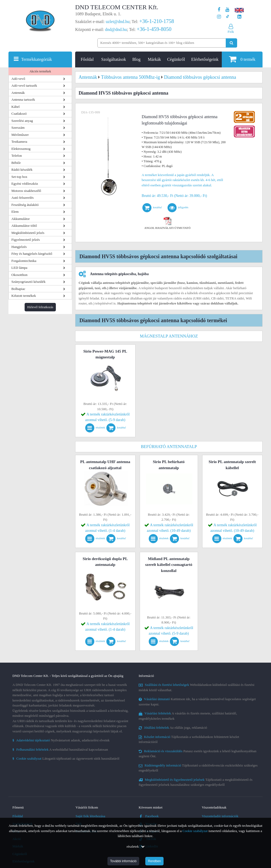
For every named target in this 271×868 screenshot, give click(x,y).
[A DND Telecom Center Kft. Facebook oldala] (219, 10)
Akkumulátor (21, 219)
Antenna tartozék (23, 100)
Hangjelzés (19, 247)
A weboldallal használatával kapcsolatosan (60, 749)
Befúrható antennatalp (169, 447)
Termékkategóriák (37, 59)
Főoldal (87, 59)
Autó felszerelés (22, 198)
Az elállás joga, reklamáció (173, 728)
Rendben (154, 861)
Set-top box (19, 177)
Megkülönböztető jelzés (28, 233)
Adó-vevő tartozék (24, 86)
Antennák (18, 93)
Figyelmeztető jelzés (26, 240)
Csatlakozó (19, 114)
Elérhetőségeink (205, 59)
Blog (136, 59)
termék (242, 59)
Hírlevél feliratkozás (40, 307)
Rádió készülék (22, 170)
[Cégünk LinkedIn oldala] (239, 17)
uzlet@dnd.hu (118, 22)
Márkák (155, 59)
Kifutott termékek (24, 296)
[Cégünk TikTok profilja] (227, 17)
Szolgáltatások (114, 59)
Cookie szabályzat (195, 831)
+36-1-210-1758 (157, 21)
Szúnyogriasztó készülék (28, 282)
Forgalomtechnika (24, 261)
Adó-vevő (18, 79)
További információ (123, 861)
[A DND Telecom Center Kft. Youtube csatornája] (227, 10)
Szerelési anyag (22, 121)
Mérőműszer (20, 135)
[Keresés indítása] (231, 43)
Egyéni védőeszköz (25, 184)
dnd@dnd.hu (116, 29)
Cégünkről (176, 59)
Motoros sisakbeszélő (26, 191)
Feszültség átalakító (25, 205)
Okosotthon (19, 275)
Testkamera (19, 142)
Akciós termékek (40, 71)
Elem (15, 212)
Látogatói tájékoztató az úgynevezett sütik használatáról (66, 758)
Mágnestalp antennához (169, 336)
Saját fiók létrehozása (91, 816)
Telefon (17, 156)
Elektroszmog (21, 149)
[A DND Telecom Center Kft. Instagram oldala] (219, 17)
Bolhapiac (18, 289)
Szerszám (18, 128)
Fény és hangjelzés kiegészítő (32, 254)
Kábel (15, 107)
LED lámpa (19, 268)
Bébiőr (16, 163)
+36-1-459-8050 (154, 29)
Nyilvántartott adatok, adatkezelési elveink (61, 740)
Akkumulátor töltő (24, 226)
